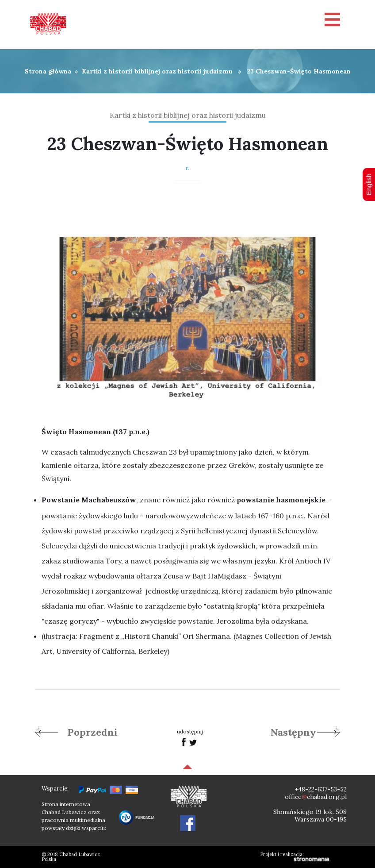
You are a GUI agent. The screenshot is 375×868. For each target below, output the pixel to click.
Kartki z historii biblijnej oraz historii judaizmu (157, 71)
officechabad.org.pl (316, 797)
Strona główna (48, 71)
